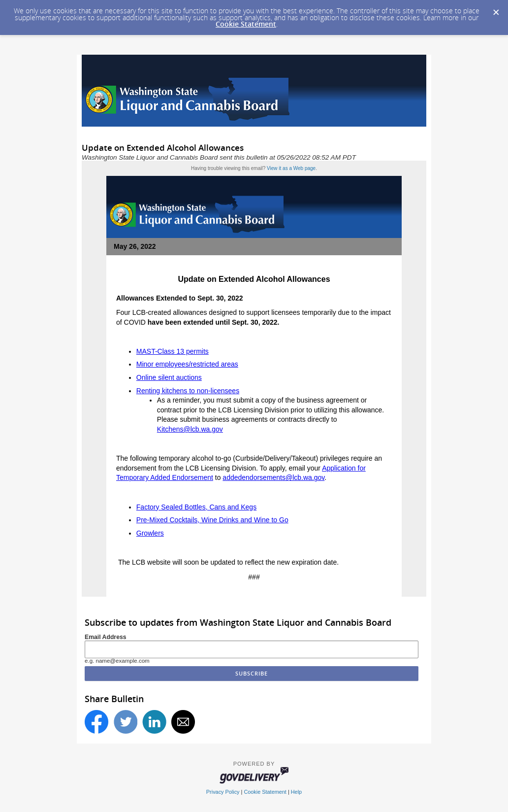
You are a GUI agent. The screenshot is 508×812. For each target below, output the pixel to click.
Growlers (150, 533)
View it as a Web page (291, 168)
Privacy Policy (223, 792)
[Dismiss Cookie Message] (496, 9)
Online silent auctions (169, 377)
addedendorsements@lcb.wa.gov (273, 477)
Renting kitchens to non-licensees (188, 391)
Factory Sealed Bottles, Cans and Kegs (196, 507)
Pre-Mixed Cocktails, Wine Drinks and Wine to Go (212, 520)
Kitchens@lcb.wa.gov (190, 429)
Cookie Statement (246, 24)
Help (296, 792)
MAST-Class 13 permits (173, 351)
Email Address (106, 637)
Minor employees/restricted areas (187, 364)
